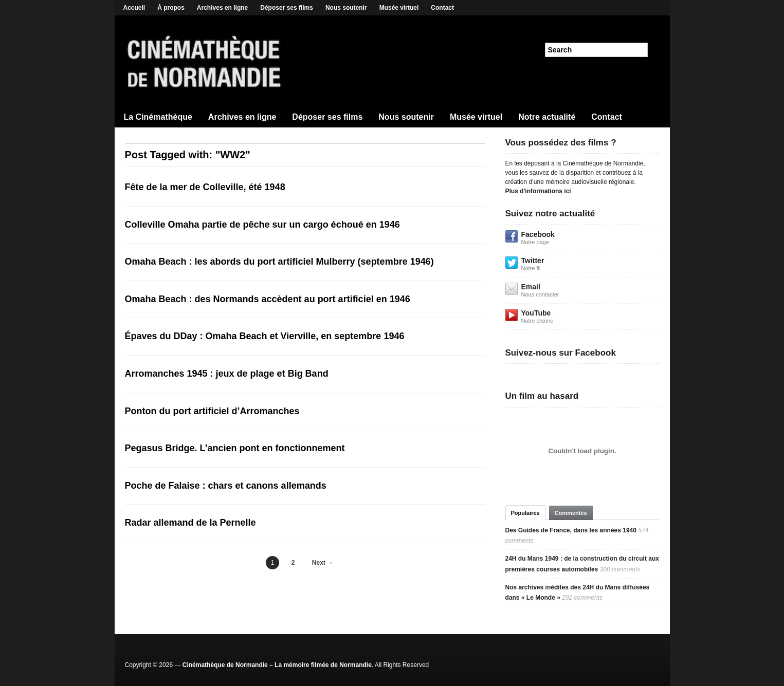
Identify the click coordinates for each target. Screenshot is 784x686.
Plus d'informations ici (538, 191)
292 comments (582, 598)
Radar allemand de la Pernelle (190, 523)
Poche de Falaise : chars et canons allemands (226, 486)
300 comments (620, 569)
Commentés (571, 513)
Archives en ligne (222, 8)
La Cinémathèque (158, 117)
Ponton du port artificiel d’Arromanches (212, 411)
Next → (323, 563)
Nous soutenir (346, 8)
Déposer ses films (287, 8)
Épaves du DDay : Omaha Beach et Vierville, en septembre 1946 (265, 336)
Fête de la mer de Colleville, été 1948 (205, 187)
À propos (171, 8)
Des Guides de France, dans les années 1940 (571, 530)
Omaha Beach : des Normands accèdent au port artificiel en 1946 (268, 299)
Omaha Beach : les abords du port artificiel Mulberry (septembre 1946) (279, 262)
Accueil (134, 8)
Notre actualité (547, 117)
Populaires (525, 513)
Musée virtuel (399, 8)
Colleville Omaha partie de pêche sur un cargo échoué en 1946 (262, 225)
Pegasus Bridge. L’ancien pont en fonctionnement (235, 448)
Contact (442, 8)
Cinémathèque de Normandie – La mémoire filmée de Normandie (277, 665)
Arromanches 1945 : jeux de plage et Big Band (227, 374)
